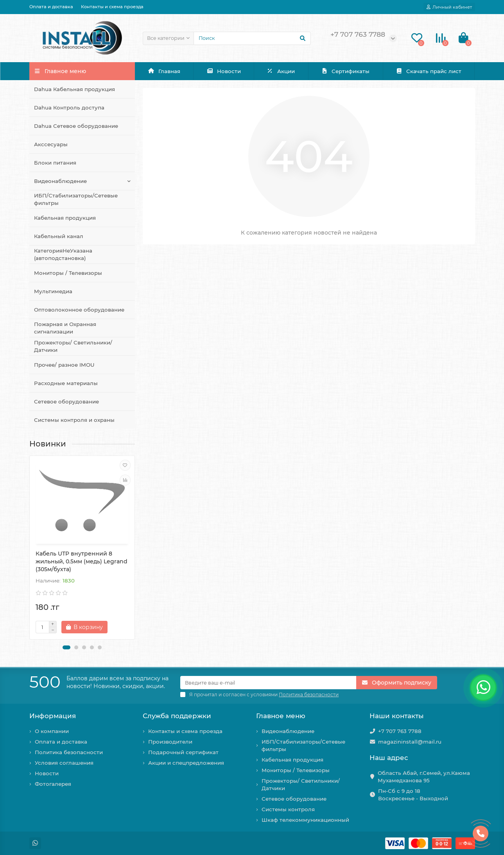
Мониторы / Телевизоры (68, 273)
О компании (52, 731)
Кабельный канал (59, 236)
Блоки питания (55, 163)
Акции (281, 71)
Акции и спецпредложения (186, 763)
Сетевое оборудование (66, 402)
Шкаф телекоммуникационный (305, 820)
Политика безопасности (69, 752)
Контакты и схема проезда (112, 7)
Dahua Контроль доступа (69, 108)
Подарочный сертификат (183, 752)
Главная (164, 71)
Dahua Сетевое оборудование (76, 126)
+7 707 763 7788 (400, 731)
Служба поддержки (177, 716)
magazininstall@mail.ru (410, 742)
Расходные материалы (66, 383)
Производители (170, 742)
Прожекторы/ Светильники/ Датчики (73, 346)
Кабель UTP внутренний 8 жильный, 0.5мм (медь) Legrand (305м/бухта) (82, 561)
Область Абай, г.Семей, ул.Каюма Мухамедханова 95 (424, 777)
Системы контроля (288, 809)
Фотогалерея (53, 784)
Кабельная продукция (65, 218)
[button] (66, 647)
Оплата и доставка (51, 7)
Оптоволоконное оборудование (79, 310)
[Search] (252, 38)
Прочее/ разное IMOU (64, 365)
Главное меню (281, 716)
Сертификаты (345, 71)
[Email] (268, 683)
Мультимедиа (53, 291)
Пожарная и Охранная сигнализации (65, 328)
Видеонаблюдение (60, 181)
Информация (53, 716)
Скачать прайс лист (429, 71)
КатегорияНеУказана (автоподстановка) (63, 254)
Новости (224, 71)
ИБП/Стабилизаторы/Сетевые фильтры (76, 199)
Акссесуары (51, 144)
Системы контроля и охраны (74, 420)
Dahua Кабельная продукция (74, 89)
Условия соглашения (64, 763)
